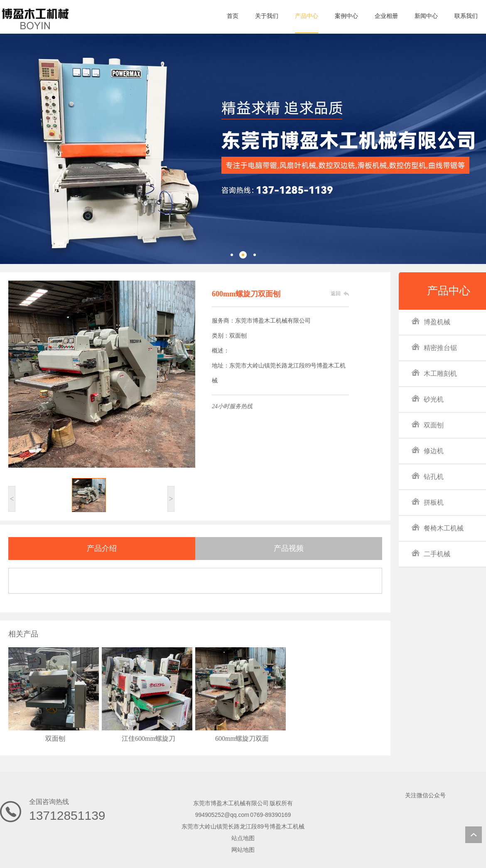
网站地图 (243, 850)
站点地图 (243, 838)
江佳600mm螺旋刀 (148, 739)
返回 (336, 293)
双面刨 (55, 739)
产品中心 (449, 291)
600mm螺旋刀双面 (242, 739)
